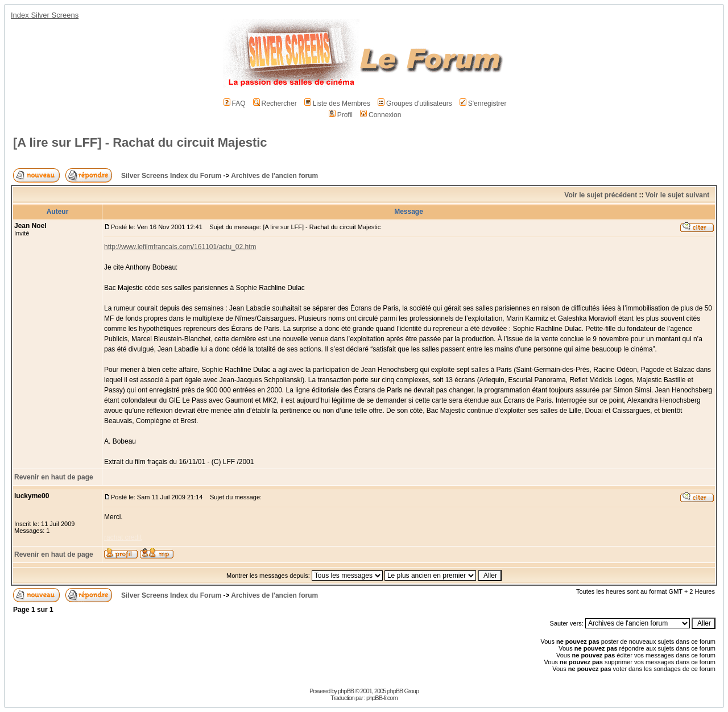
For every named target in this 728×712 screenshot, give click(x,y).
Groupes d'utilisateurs (415, 104)
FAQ (235, 104)
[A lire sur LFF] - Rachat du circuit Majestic (140, 142)
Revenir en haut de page (54, 477)
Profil (341, 115)
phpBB (346, 691)
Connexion (380, 115)
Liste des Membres (337, 104)
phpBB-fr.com (382, 698)
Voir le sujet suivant (677, 195)
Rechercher (275, 104)
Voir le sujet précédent (601, 195)
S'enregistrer (483, 104)
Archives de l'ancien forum (274, 176)
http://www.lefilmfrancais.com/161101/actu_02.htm (180, 247)
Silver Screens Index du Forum (171, 176)
